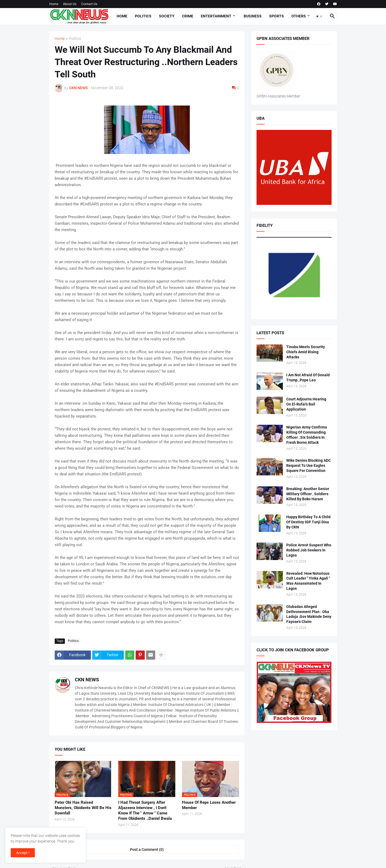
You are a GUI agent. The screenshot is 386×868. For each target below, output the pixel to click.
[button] (319, 16)
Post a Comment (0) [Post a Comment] (147, 850)
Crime (188, 16)
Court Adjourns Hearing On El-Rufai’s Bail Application (306, 404)
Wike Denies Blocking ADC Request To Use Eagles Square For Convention (309, 465)
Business (253, 16)
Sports (276, 16)
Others (299, 16)
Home (54, 4)
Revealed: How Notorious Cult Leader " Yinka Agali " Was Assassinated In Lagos (308, 581)
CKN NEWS (87, 680)
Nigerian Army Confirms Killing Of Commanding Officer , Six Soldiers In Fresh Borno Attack (307, 435)
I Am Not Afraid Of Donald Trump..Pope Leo (308, 377)
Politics (143, 16)
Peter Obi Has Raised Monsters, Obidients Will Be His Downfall (83, 808)
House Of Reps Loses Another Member (209, 805)
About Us (70, 4)
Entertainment (216, 16)
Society (167, 16)
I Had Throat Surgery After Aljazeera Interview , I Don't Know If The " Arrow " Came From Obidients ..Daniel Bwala (145, 811)
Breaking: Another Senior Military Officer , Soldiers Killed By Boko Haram (308, 494)
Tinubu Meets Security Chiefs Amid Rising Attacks (306, 352)
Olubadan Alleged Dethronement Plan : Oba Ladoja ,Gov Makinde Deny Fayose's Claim (309, 614)
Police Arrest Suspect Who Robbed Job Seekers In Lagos (309, 550)
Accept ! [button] (23, 853)
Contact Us (89, 4)
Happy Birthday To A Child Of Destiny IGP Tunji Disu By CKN (308, 522)
